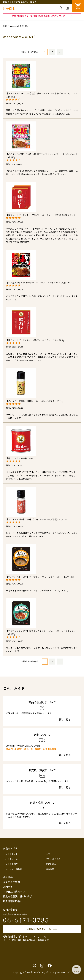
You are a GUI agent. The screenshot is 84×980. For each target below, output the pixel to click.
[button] (60, 52)
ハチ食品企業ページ (14, 892)
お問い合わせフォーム (39, 929)
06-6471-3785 (26, 920)
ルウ (48, 854)
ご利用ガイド (10, 887)
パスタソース (12, 859)
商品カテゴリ (10, 848)
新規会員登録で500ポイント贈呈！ (20, 2)
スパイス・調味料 (14, 869)
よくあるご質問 (11, 882)
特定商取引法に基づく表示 (17, 896)
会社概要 (8, 877)
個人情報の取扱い (13, 901)
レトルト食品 (12, 864)
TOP (5, 26)
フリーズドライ (53, 859)
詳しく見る (65, 720)
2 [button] (52, 52)
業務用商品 (51, 864)
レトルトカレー (13, 854)
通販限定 (50, 869)
